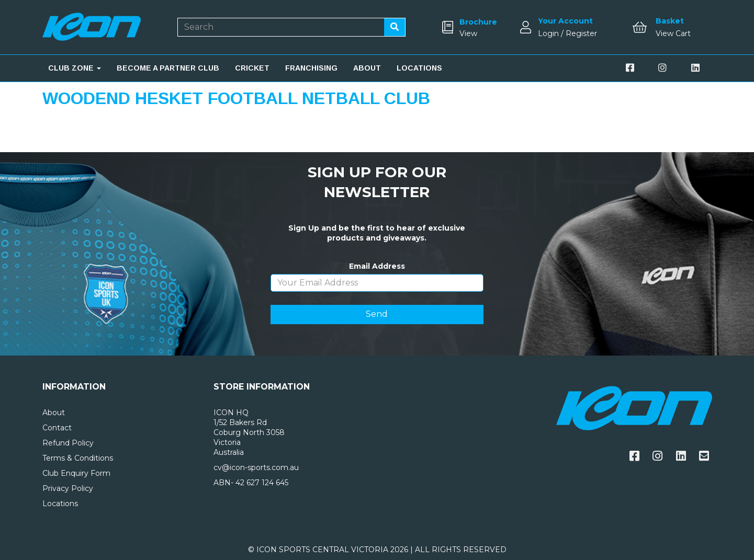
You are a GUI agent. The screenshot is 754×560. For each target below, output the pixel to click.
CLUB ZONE (75, 68)
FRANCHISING (311, 68)
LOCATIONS (419, 68)
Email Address (377, 266)
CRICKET (252, 68)
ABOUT (367, 68)
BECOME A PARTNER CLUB (168, 68)
